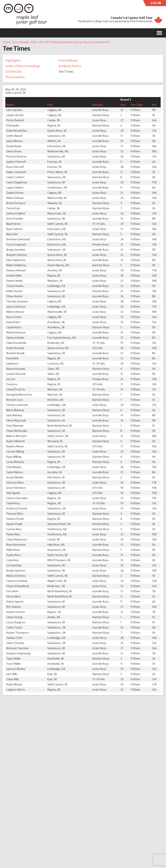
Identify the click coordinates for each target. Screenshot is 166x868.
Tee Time (137, 105)
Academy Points (70, 66)
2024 (34, 42)
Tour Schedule (20, 42)
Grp (123, 105)
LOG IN (158, 4)
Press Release (68, 60)
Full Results (14, 72)
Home (7, 42)
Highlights (13, 60)
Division (98, 105)
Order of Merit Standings (23, 66)
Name (10, 105)
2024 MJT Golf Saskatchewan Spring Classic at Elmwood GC (74, 42)
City (50, 105)
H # (154, 105)
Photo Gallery (15, 77)
